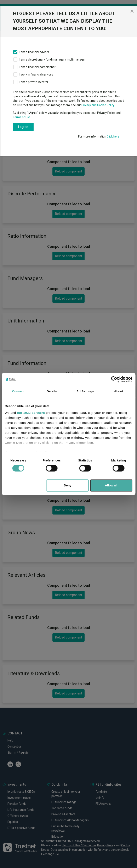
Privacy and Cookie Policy (98, 105)
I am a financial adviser (34, 52)
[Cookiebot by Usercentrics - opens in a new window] (114, 379)
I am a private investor (34, 82)
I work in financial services (36, 74)
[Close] (132, 11)
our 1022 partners (31, 413)
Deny (68, 485)
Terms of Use (22, 117)
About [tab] (119, 391)
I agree (23, 127)
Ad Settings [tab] (85, 391)
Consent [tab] (18, 391)
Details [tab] (52, 391)
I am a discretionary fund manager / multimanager (53, 60)
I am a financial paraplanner (38, 67)
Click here (113, 136)
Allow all (111, 485)
